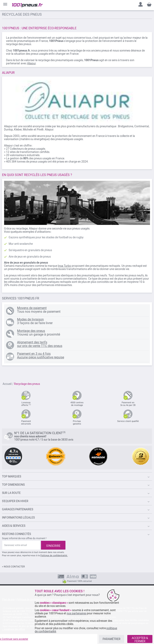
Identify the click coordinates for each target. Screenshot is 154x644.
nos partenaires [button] (76, 613)
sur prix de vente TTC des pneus (40, 346)
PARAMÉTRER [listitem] (112, 639)
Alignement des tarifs (32, 342)
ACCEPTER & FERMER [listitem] (140, 640)
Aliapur (31, 63)
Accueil (7, 384)
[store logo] (27, 5)
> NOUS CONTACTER (13, 567)
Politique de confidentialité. (54, 556)
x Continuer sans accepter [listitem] (14, 639)
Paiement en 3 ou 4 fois (34, 354)
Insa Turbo (64, 266)
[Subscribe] (53, 545)
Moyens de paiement (32, 308)
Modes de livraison (30, 319)
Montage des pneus (31, 331)
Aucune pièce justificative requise (41, 357)
